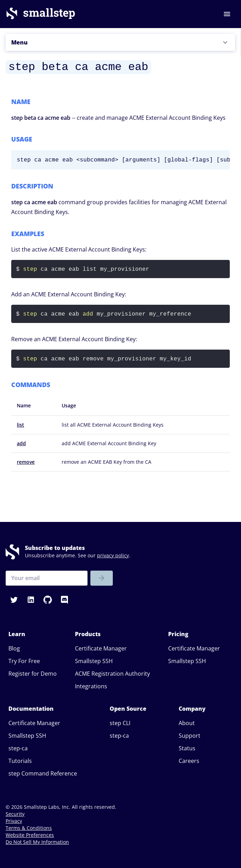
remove (26, 462)
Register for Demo (33, 674)
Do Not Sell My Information (37, 842)
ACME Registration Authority (112, 674)
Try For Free (24, 661)
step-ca (18, 748)
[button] (120, 42)
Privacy (14, 821)
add (21, 443)
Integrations (91, 686)
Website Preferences (30, 835)
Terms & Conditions (29, 828)
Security (15, 814)
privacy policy (113, 555)
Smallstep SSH (94, 661)
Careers (189, 761)
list (20, 425)
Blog (14, 648)
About (187, 723)
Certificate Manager (101, 648)
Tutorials (20, 761)
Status (187, 748)
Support (190, 736)
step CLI (120, 723)
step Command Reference (43, 773)
